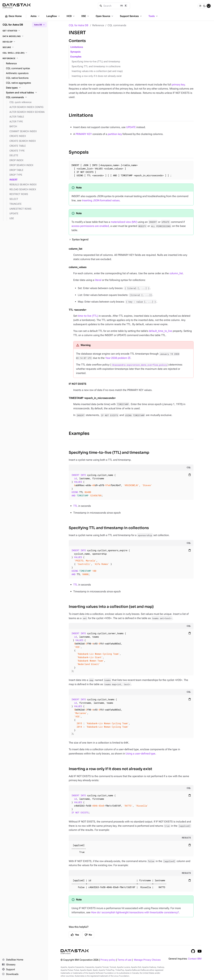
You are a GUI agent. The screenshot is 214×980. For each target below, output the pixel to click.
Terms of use (124, 960)
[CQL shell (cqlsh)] (24, 53)
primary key (178, 85)
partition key (115, 134)
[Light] (200, 6)
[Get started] (24, 31)
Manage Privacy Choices (147, 960)
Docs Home (13, 16)
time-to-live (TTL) (88, 316)
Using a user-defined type (140, 754)
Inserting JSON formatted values (101, 200)
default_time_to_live (160, 331)
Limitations (77, 47)
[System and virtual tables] (26, 93)
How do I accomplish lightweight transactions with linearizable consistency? (135, 912)
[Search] (114, 6)
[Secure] (24, 47)
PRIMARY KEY (84, 134)
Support (8, 970)
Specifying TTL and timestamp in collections (96, 66)
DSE (85, 16)
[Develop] (24, 42)
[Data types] (26, 88)
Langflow (53, 16)
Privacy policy (108, 960)
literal (98, 280)
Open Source (105, 16)
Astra (35, 16)
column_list (176, 273)
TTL (75, 506)
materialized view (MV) (124, 222)
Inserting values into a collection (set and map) (97, 71)
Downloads (10, 974)
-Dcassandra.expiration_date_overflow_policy (139, 365)
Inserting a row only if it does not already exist (97, 76)
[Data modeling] (24, 36)
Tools (153, 16)
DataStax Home (13, 960)
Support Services (131, 16)
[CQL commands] (26, 97)
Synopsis (75, 52)
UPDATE (131, 127)
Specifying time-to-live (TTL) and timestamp (96, 62)
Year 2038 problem (116, 358)
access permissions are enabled (90, 226)
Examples (76, 57)
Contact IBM (195, 959)
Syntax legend (80, 239)
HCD (71, 16)
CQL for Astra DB (78, 25)
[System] (209, 6)
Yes (75, 935)
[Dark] (204, 6)
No (88, 935)
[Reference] (24, 58)
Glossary (9, 965)
